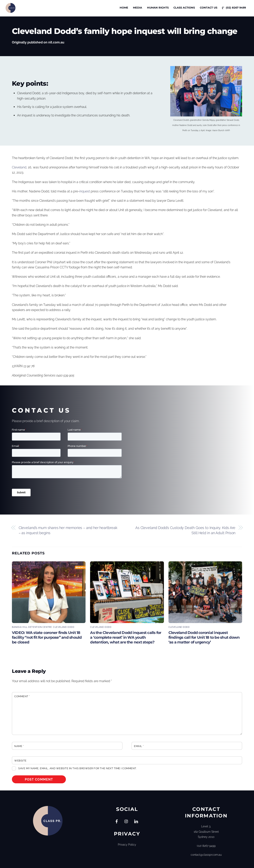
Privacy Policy (127, 844)
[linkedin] (136, 821)
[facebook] (117, 821)
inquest (85, 191)
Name (19, 746)
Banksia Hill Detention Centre (32, 627)
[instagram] (126, 821)
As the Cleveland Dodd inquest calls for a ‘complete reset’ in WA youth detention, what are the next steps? (126, 637)
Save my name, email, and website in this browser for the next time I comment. (77, 768)
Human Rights (158, 8)
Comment (22, 696)
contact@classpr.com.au (206, 855)
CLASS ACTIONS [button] (184, 8)
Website (20, 760)
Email (139, 746)
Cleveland (19, 167)
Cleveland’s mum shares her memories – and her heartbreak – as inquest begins (68, 530)
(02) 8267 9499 (234, 8)
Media (138, 8)
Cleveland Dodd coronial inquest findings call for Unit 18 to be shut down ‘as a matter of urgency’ (204, 637)
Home (124, 8)
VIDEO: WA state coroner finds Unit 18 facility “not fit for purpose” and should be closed (47, 637)
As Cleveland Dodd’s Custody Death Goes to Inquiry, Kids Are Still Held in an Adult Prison (185, 530)
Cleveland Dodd (64, 627)
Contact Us (209, 8)
